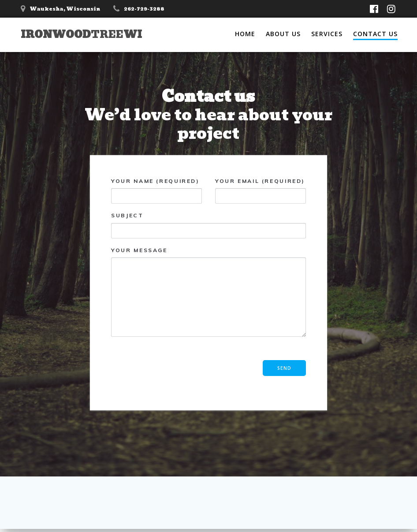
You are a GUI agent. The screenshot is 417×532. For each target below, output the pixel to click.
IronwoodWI (81, 34)
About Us (283, 34)
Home (245, 34)
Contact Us (375, 34)
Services (327, 34)
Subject (208, 225)
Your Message (208, 292)
